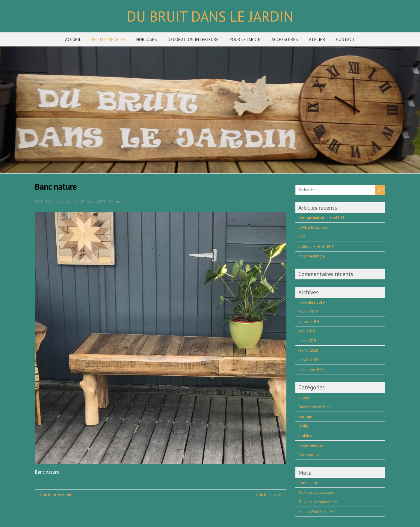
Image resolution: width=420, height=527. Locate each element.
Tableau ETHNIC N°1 (316, 247)
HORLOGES (147, 39)
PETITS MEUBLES (109, 39)
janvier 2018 (309, 360)
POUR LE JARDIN (245, 39)
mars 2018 (307, 341)
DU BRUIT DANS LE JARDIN (210, 16)
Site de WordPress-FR (316, 512)
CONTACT (346, 39)
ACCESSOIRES (285, 39)
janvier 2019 (309, 322)
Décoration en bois (314, 407)
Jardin (303, 426)
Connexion (308, 483)
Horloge (305, 417)
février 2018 (308, 350)
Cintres (304, 397)
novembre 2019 (312, 302)
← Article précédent (53, 495)
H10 (302, 237)
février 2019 (308, 312)
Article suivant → (271, 495)
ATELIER (317, 39)
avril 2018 (307, 331)
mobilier (122, 202)
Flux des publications (316, 492)
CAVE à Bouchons (313, 227)
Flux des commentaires (318, 502)
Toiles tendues (311, 445)
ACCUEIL (73, 39)
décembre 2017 (311, 369)
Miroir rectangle (312, 256)
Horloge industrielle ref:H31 (321, 218)
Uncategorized (311, 455)
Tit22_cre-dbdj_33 (55, 202)
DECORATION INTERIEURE (193, 39)
